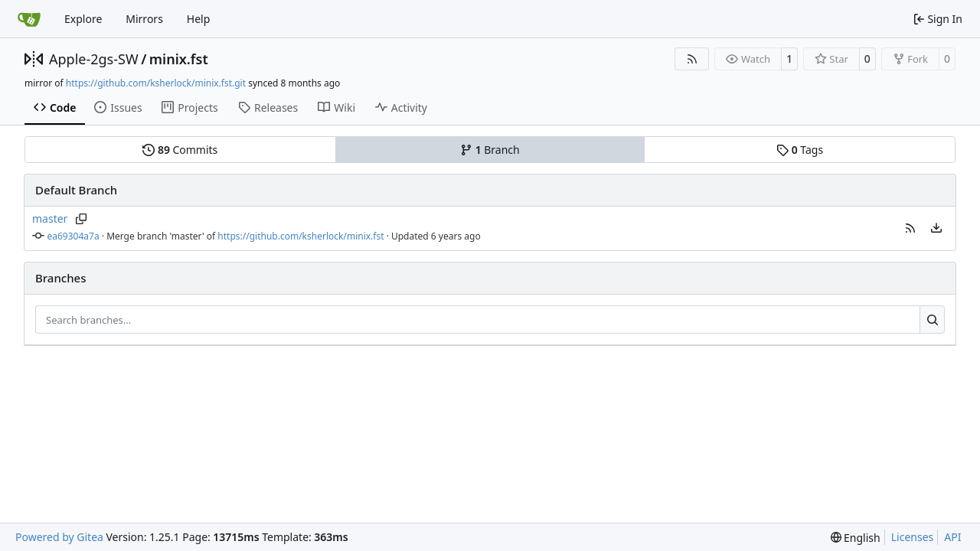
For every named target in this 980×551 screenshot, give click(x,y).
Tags (800, 150)
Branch (490, 150)
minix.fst (179, 59)
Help (199, 19)
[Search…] (932, 320)
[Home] (29, 19)
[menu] (936, 228)
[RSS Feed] (692, 59)
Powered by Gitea (59, 537)
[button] (910, 228)
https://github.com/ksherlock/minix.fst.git (156, 83)
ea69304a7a (73, 236)
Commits (180, 150)
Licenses (913, 537)
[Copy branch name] (81, 219)
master (50, 218)
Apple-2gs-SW (94, 59)
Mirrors (144, 19)
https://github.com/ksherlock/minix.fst (301, 236)
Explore (83, 19)
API (952, 537)
